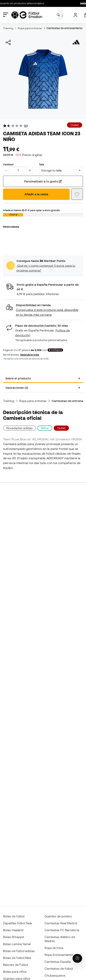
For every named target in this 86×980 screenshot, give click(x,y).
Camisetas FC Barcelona (62, 930)
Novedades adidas (19, 428)
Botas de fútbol (14, 916)
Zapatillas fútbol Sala (17, 923)
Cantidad (8, 164)
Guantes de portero (58, 916)
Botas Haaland (13, 930)
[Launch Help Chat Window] (77, 958)
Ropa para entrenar (30, 28)
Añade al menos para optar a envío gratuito (31, 210)
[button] (43, 310)
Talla (41, 164)
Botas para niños (15, 972)
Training (8, 28)
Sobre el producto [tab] (18, 378)
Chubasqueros (55, 975)
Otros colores (11, 227)
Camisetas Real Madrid (61, 923)
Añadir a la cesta (36, 194)
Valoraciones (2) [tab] (17, 388)
